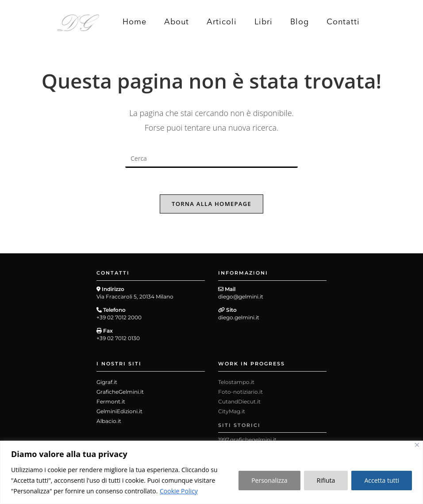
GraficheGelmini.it (120, 392)
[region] (211, 472)
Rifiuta (326, 480)
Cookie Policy (179, 491)
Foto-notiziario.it (240, 392)
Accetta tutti (382, 480)
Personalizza (269, 480)
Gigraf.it (107, 382)
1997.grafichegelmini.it (247, 440)
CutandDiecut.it (239, 401)
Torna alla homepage (211, 204)
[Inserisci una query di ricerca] (211, 159)
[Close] (417, 445)
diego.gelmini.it (239, 317)
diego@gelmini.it (241, 297)
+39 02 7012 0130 (118, 338)
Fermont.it (111, 401)
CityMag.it (232, 411)
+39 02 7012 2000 (119, 317)
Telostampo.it (236, 382)
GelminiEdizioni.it (119, 411)
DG (75, 21)
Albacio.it (109, 421)
